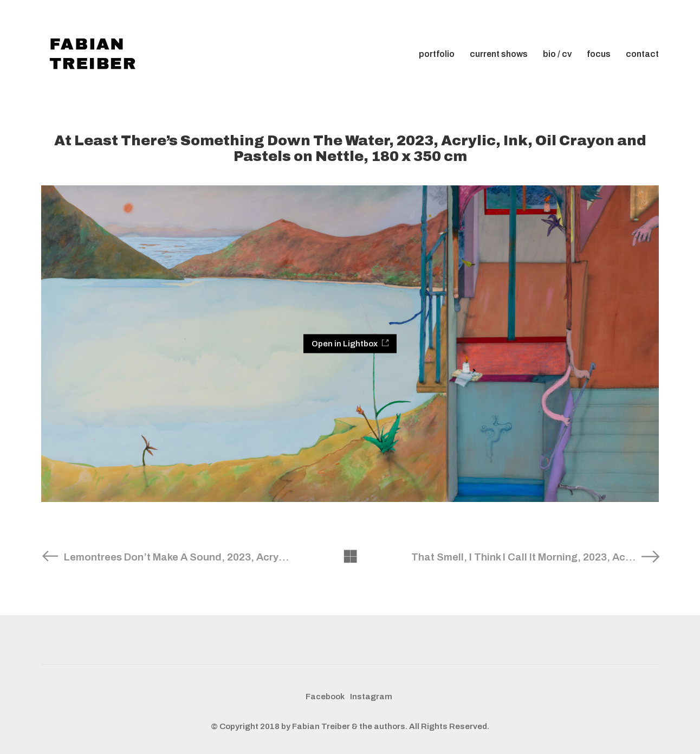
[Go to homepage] (95, 54)
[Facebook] (325, 697)
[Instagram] (371, 697)
